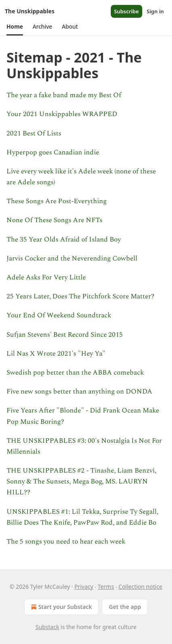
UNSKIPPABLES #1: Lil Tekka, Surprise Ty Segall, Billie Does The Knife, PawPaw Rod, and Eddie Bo (82, 517)
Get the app (125, 607)
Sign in (155, 11)
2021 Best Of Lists (34, 133)
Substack (47, 627)
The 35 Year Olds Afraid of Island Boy (64, 240)
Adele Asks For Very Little (46, 277)
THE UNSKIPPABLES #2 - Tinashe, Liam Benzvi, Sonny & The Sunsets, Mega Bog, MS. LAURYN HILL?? (81, 481)
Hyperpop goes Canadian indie (53, 152)
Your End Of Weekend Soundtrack (59, 315)
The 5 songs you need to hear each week (66, 542)
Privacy (84, 587)
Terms (106, 587)
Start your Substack (61, 607)
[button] (15, 27)
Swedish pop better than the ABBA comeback (75, 373)
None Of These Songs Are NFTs (54, 220)
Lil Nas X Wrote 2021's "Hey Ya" (56, 354)
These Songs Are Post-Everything (57, 201)
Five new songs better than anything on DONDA (79, 392)
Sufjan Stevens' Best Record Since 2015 (65, 335)
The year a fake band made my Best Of (64, 95)
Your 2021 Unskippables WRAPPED (62, 114)
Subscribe (126, 11)
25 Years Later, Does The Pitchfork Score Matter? (80, 296)
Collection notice (140, 587)
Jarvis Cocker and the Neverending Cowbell (72, 258)
